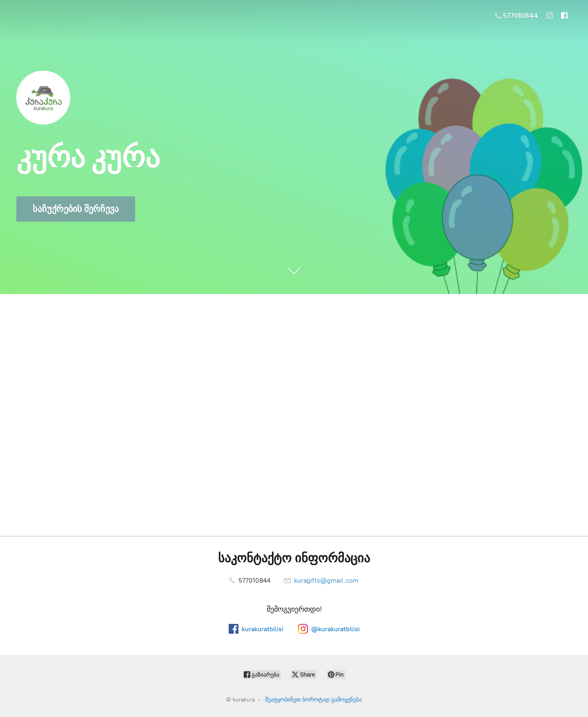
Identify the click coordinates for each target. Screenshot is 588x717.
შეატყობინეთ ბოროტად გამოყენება (313, 700)
